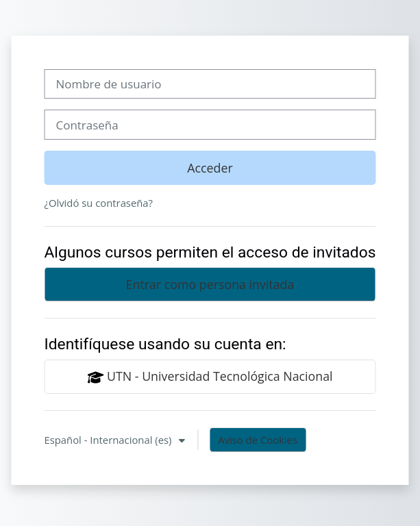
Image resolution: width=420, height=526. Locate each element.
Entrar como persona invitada (210, 284)
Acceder (210, 168)
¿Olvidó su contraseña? (98, 203)
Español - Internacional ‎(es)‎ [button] (109, 440)
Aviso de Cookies (258, 440)
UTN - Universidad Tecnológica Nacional (210, 377)
